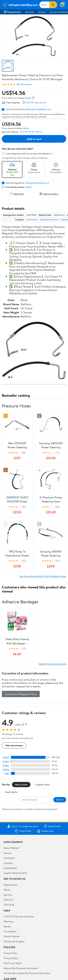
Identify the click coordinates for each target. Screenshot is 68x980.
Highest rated (43, 784)
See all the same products (52, 664)
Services (29, 12)
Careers (8, 853)
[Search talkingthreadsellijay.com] (44, 5)
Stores (7, 890)
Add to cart (34, 139)
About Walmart (11, 848)
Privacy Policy (11, 958)
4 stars (6, 761)
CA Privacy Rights (13, 963)
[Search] (53, 5)
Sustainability (10, 868)
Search (60, 800)
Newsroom (9, 858)
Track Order (23, 831)
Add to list (17, 194)
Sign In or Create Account (23, 826)
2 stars (6, 769)
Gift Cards (9, 905)
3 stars (6, 765)
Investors (8, 863)
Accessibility (10, 931)
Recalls (7, 926)
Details (29, 187)
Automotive (32, 219)
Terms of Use (10, 953)
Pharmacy (9, 921)
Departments (12, 12)
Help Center (52, 826)
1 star (7, 773)
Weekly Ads (45, 831)
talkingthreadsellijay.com (39, 109)
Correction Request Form (21, 694)
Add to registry (49, 194)
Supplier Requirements (15, 873)
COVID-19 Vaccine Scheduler (19, 916)
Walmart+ (9, 900)
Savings (42, 12)
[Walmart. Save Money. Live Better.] (20, 5)
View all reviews (14, 745)
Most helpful (11, 792)
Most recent (21, 784)
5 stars (6, 757)
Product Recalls (12, 936)
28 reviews (26, 84)
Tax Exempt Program (14, 941)
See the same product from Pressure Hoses (43, 576)
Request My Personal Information (21, 968)
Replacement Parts (49, 219)
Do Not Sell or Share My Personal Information (27, 973)
